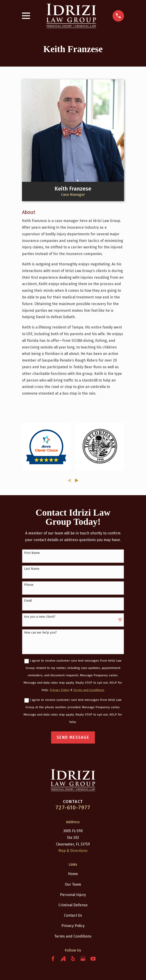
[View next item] (77, 480)
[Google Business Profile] (83, 959)
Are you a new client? (40, 617)
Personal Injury (73, 895)
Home (73, 874)
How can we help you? (40, 633)
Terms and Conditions (73, 936)
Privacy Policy (73, 926)
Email (28, 601)
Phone (29, 585)
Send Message (73, 737)
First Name (32, 553)
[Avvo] (63, 959)
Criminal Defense (73, 905)
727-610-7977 (73, 808)
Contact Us (73, 915)
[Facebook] (53, 959)
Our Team (73, 884)
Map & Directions (73, 851)
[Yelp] (73, 959)
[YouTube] (93, 959)
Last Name (32, 569)
